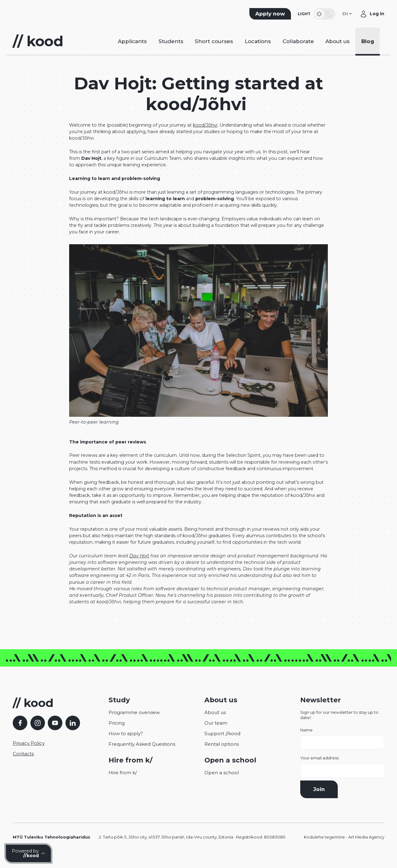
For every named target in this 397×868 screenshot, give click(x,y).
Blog (368, 48)
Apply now (270, 16)
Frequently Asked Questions (142, 753)
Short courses (214, 48)
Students (171, 48)
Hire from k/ (123, 782)
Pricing (117, 732)
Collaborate (298, 48)
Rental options (222, 753)
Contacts (23, 763)
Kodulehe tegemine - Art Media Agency (344, 846)
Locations (258, 48)
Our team (216, 732)
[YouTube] (55, 732)
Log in (377, 16)
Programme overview (134, 721)
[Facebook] (20, 732)
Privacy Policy (29, 752)
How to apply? (126, 742)
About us (337, 48)
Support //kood (222, 742)
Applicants (132, 48)
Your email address (342, 776)
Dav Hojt (139, 565)
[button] (348, 16)
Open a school (222, 782)
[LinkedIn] (73, 732)
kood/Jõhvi (205, 134)
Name (342, 748)
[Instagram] (38, 732)
